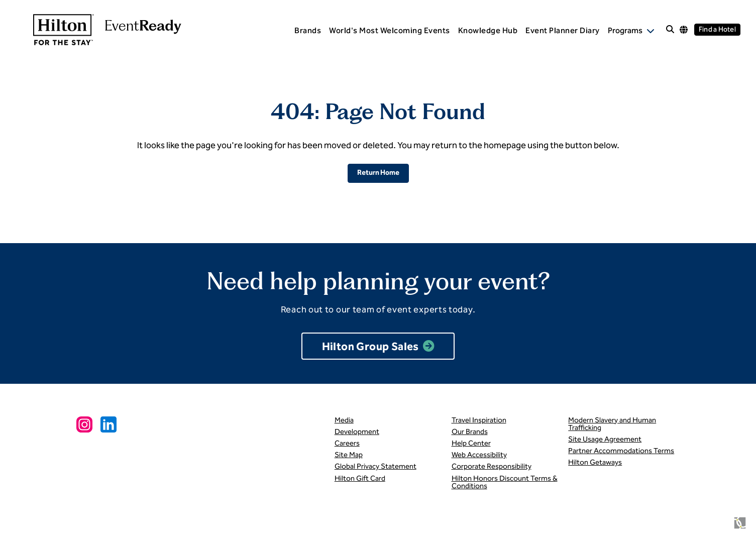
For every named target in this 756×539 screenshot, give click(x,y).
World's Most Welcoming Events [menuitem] (390, 30)
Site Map (349, 455)
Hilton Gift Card (360, 478)
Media (344, 420)
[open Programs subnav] (631, 30)
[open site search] (670, 30)
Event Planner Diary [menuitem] (563, 30)
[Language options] (684, 30)
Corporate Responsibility (492, 466)
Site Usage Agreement (605, 439)
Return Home (378, 173)
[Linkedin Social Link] (109, 424)
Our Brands (470, 432)
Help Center (471, 443)
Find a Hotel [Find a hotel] (717, 29)
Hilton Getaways (595, 462)
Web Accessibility (479, 455)
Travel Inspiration (479, 420)
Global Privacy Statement (375, 466)
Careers (347, 443)
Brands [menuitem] (308, 30)
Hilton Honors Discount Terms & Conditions (505, 482)
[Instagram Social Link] (84, 424)
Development (357, 432)
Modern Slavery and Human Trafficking (612, 424)
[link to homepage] (98, 30)
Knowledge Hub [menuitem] (488, 30)
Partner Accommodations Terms (621, 451)
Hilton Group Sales (370, 346)
